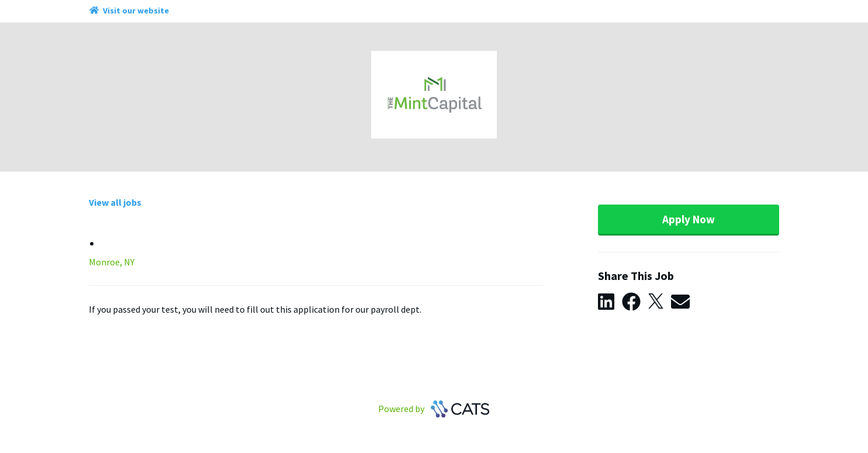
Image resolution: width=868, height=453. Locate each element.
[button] (610, 302)
